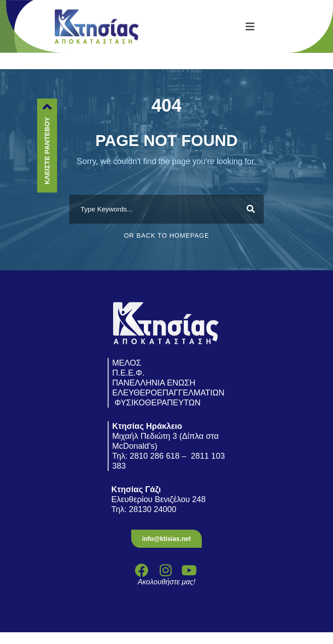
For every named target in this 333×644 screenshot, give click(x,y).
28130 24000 (154, 509)
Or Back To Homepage (167, 235)
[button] (250, 26)
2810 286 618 (155, 456)
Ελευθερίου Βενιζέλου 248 (160, 499)
